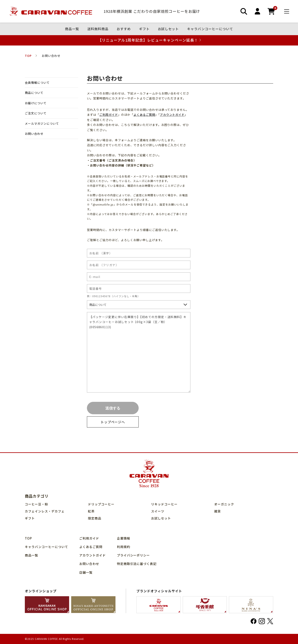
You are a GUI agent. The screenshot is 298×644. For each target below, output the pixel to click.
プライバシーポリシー (133, 555)
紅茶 (91, 511)
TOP (28, 538)
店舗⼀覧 (86, 572)
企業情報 (124, 538)
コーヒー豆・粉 (36, 504)
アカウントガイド (172, 115)
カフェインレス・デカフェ (45, 511)
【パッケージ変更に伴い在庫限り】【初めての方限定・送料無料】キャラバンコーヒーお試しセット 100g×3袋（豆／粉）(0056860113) (139, 352)
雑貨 (217, 511)
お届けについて (36, 103)
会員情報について (37, 83)
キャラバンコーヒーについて (210, 29)
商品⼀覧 (72, 29)
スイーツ (158, 511)
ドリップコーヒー (101, 504)
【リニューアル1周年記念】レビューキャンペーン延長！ (148, 40)
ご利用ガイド (109, 115)
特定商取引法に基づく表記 (137, 564)
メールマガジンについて (42, 123)
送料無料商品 (98, 29)
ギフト (144, 29)
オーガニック (224, 504)
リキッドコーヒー (164, 504)
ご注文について (36, 113)
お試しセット (168, 29)
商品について (34, 93)
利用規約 (124, 547)
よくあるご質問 (144, 115)
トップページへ (113, 422)
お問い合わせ (34, 134)
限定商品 (95, 518)
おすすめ (124, 29)
